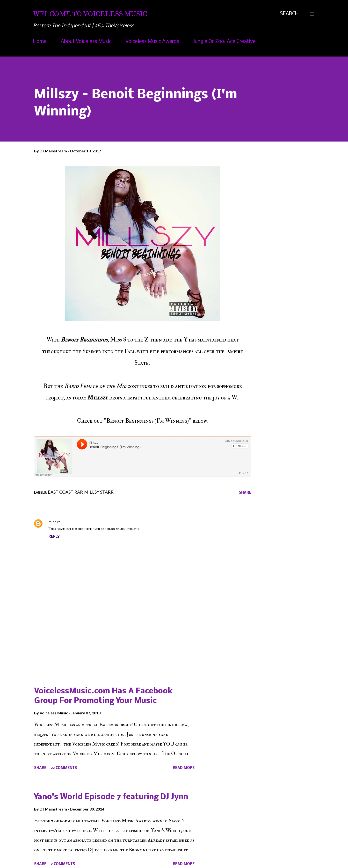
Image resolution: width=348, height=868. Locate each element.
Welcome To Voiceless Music (90, 14)
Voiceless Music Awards (152, 42)
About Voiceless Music (86, 42)
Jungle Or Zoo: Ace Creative (224, 42)
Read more (184, 768)
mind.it (54, 522)
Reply (54, 536)
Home (40, 42)
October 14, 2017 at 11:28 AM (87, 522)
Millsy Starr (99, 492)
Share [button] (245, 493)
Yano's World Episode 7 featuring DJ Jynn (111, 797)
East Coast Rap (65, 492)
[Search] (289, 14)
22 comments (64, 768)
